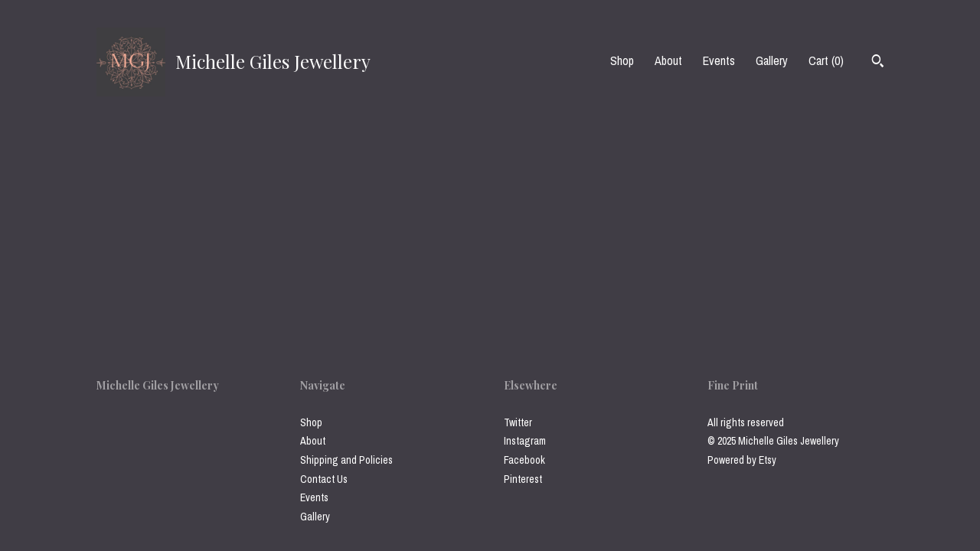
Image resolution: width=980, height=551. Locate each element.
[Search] (878, 63)
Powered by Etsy (742, 460)
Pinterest (523, 479)
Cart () (826, 60)
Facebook (524, 460)
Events (719, 60)
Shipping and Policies (346, 460)
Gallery (772, 60)
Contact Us (324, 479)
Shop (622, 60)
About (668, 60)
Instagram (525, 441)
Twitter (518, 422)
